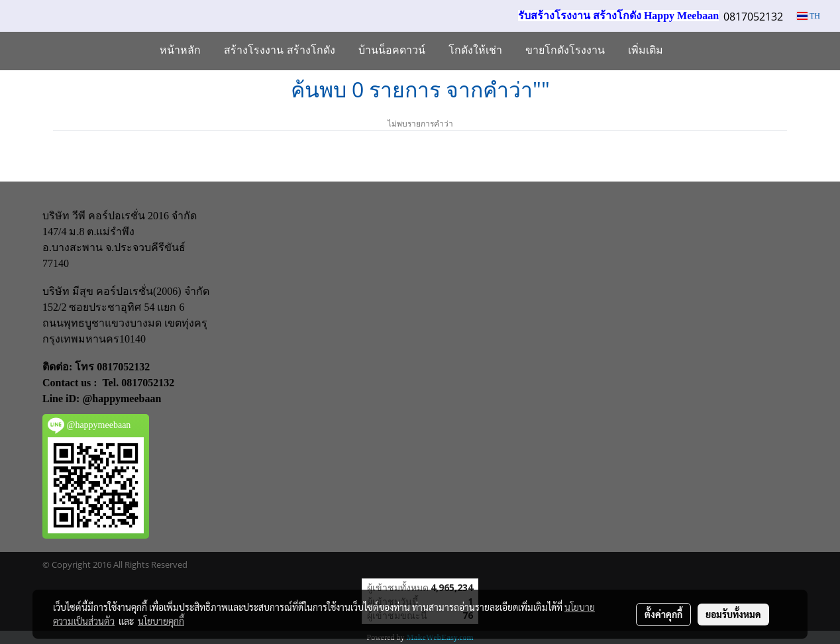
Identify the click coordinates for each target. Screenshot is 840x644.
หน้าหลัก (180, 51)
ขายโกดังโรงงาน (565, 51)
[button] (686, 51)
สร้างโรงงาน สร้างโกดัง (280, 51)
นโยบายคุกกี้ (161, 621)
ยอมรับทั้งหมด (733, 614)
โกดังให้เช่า (475, 51)
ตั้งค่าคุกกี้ (663, 614)
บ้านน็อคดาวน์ (392, 51)
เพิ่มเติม (646, 51)
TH (809, 16)
